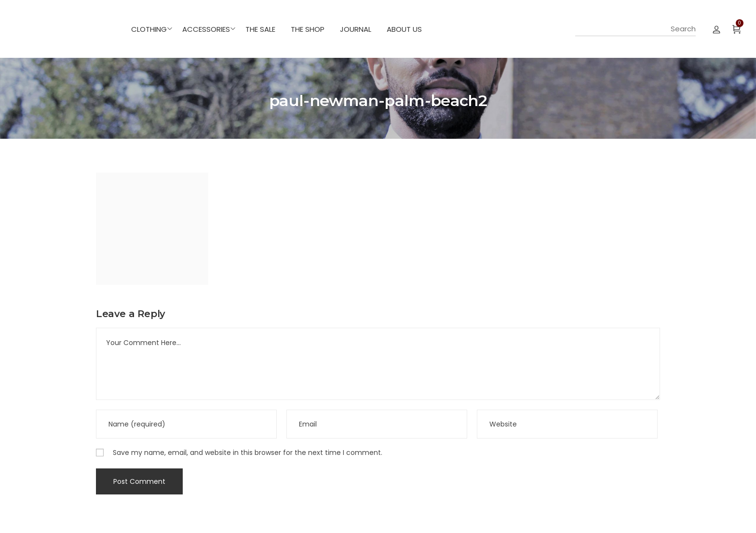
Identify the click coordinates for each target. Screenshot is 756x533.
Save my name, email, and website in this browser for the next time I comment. (248, 453)
